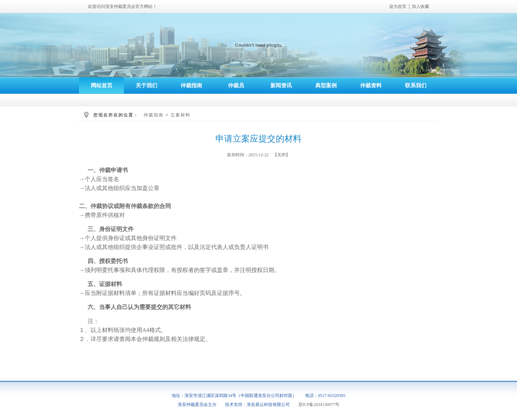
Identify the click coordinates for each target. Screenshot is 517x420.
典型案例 (326, 86)
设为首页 (398, 6)
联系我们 (416, 86)
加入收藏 (420, 6)
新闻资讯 (281, 86)
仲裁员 (236, 86)
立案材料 (181, 115)
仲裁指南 (191, 86)
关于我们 (146, 86)
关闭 (281, 155)
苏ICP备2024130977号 (319, 405)
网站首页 (102, 86)
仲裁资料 (371, 86)
